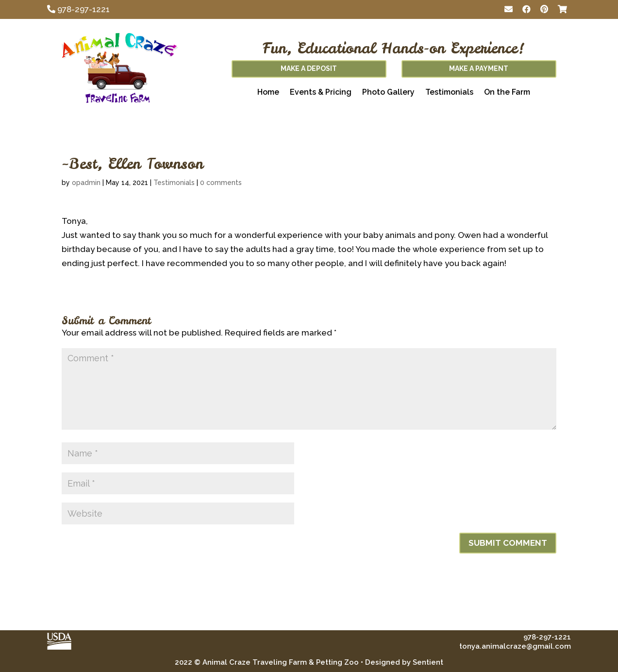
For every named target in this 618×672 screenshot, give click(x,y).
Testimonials (449, 93)
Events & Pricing (321, 93)
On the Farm (507, 93)
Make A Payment (479, 68)
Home (268, 93)
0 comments (221, 183)
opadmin (86, 183)
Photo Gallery (388, 93)
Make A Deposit (309, 68)
